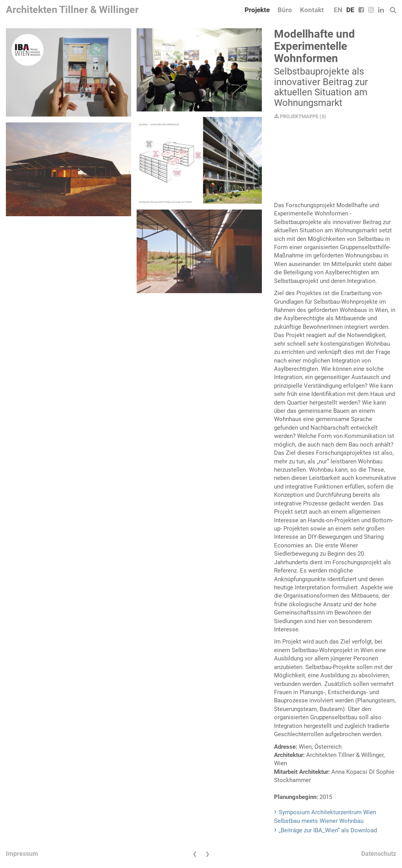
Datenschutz (379, 854)
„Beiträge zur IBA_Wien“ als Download (328, 830)
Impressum (22, 854)
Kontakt (312, 10)
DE (350, 10)
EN (338, 10)
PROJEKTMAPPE (296, 116)
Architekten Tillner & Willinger (72, 10)
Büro (285, 10)
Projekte (257, 10)
